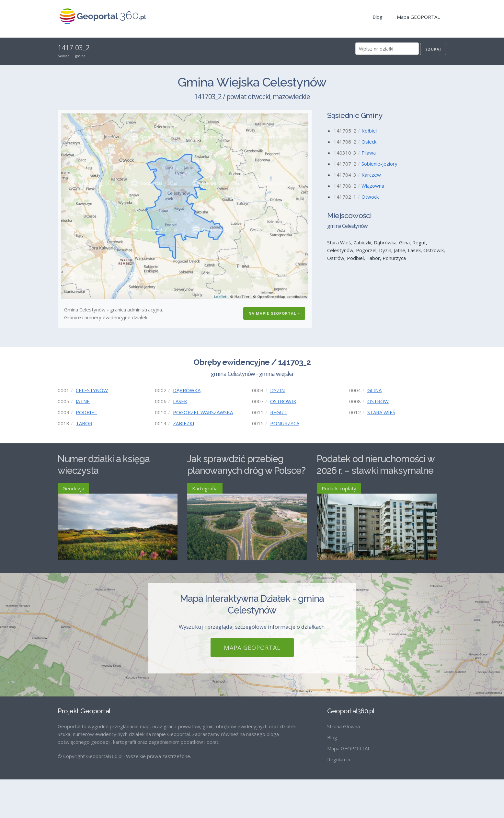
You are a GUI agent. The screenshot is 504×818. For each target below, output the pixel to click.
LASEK (180, 401)
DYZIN (277, 390)
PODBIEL (86, 412)
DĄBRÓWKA (187, 390)
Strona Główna (344, 765)
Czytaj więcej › (161, 584)
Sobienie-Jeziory (379, 164)
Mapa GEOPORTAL (418, 17)
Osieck (369, 142)
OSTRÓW (378, 401)
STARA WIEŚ (381, 412)
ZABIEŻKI (184, 423)
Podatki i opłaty (339, 488)
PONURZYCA (285, 423)
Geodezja (73, 488)
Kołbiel (369, 131)
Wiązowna (373, 186)
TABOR (84, 423)
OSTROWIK (283, 401)
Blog (378, 17)
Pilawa (369, 153)
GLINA (374, 390)
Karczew (371, 175)
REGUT (278, 412)
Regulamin (339, 798)
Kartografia (205, 488)
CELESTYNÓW (92, 390)
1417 (65, 48)
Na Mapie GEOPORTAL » (274, 313)
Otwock (370, 197)
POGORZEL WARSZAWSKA (203, 412)
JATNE (83, 401)
